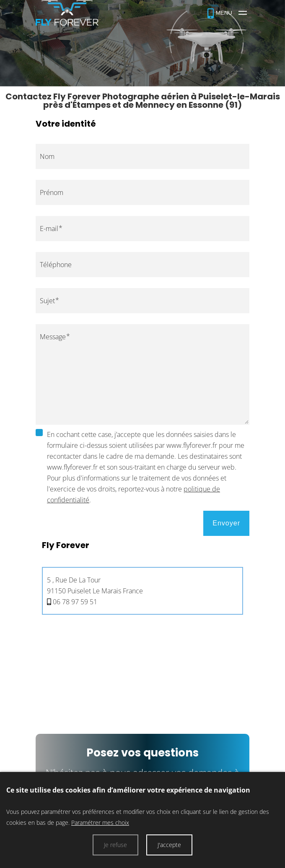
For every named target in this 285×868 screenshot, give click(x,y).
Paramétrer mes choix (100, 823)
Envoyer (226, 523)
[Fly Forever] (227, 13)
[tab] (142, 578)
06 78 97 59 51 (75, 602)
